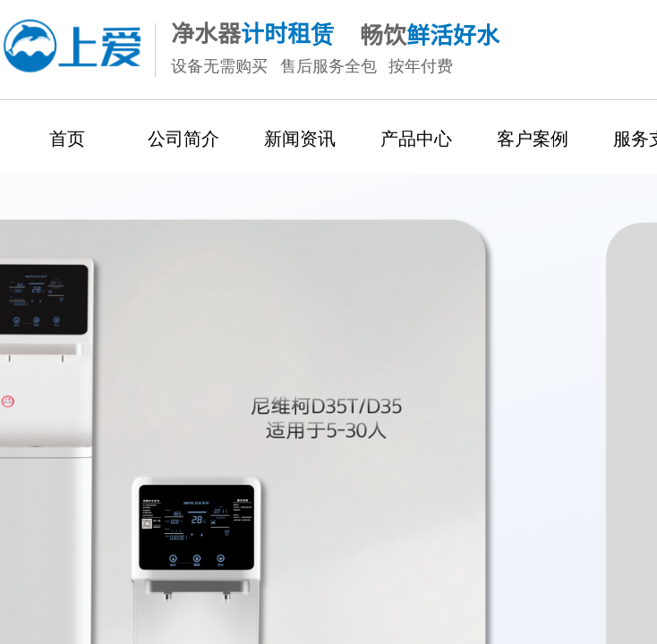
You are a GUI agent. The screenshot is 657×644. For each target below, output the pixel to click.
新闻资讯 (300, 139)
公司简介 (183, 139)
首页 (67, 139)
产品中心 (416, 139)
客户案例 (533, 139)
